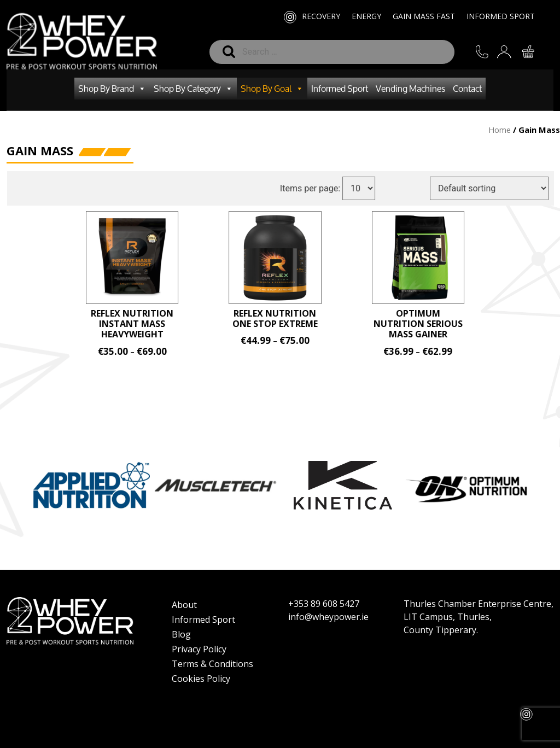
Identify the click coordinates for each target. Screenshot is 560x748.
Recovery (321, 16)
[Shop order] (494, 188)
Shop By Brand (112, 89)
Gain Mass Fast (424, 16)
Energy (366, 16)
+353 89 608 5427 (324, 604)
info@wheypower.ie (328, 617)
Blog (181, 634)
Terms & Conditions (212, 664)
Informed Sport (501, 16)
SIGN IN (505, 54)
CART (529, 52)
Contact (467, 88)
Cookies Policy (201, 679)
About (184, 605)
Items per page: (315, 188)
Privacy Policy (199, 649)
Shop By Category (193, 89)
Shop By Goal (272, 89)
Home (500, 130)
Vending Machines (410, 88)
